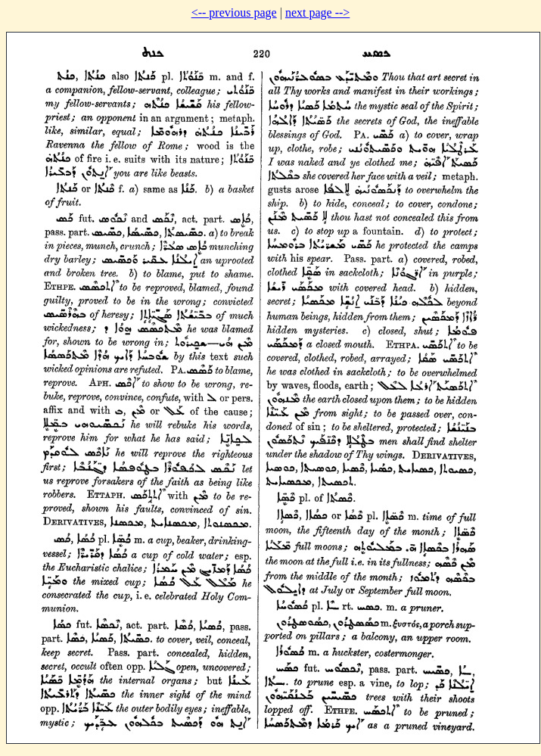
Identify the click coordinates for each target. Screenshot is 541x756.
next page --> (317, 12)
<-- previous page (234, 12)
